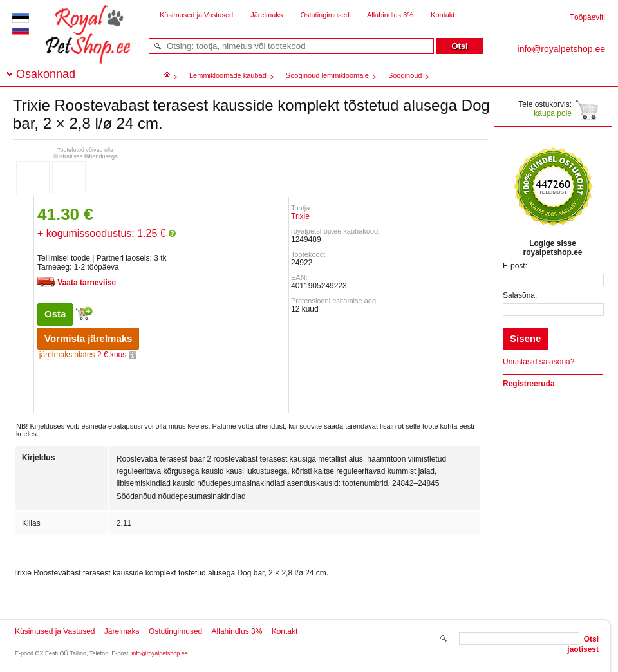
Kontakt (443, 15)
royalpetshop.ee (72, 45)
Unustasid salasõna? (538, 362)
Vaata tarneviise (87, 283)
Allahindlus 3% (390, 15)
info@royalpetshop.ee (160, 653)
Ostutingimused (324, 15)
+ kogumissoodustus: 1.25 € (107, 233)
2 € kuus (88, 355)
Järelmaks (267, 15)
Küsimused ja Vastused (196, 15)
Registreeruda (529, 384)
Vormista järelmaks (88, 338)
